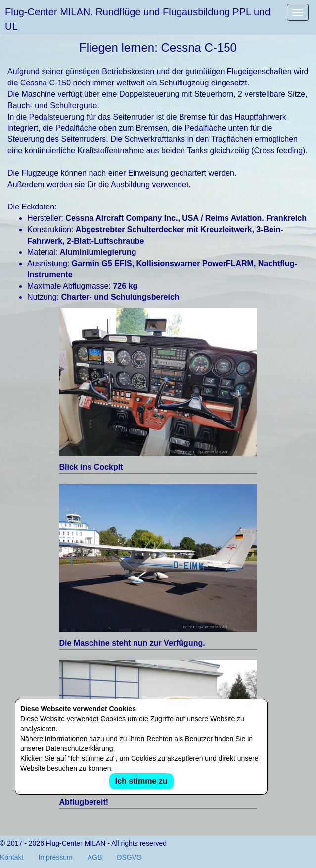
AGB (95, 857)
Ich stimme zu (141, 781)
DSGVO (129, 857)
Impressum (55, 857)
